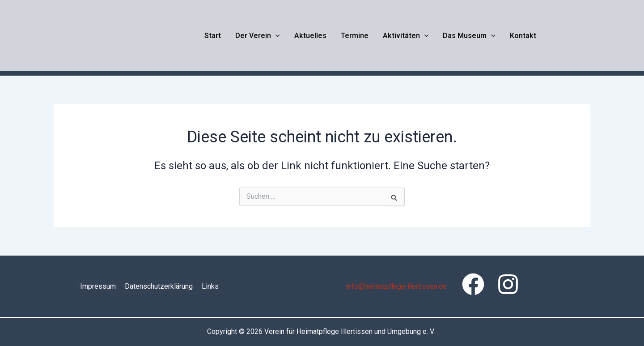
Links (210, 286)
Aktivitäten (406, 36)
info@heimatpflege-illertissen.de (397, 286)
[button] (275, 36)
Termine (355, 36)
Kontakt (523, 36)
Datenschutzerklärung (159, 286)
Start (213, 36)
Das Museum (469, 36)
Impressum (98, 286)
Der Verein (258, 36)
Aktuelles (310, 36)
